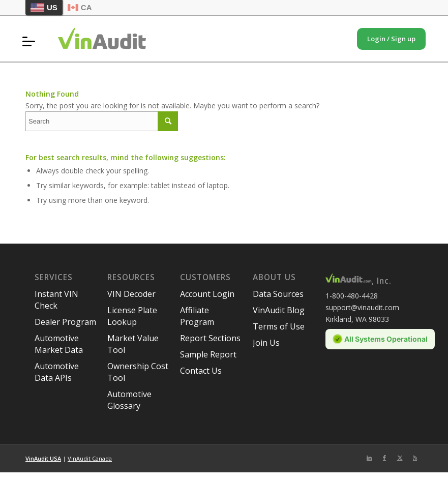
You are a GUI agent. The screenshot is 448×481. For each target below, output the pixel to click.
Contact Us (201, 371)
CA (80, 7)
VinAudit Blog (279, 310)
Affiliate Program (197, 316)
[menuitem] (31, 41)
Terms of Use (279, 326)
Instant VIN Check (56, 300)
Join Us (266, 343)
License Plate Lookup (132, 316)
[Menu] (31, 41)
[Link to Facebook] (384, 458)
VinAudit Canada (90, 458)
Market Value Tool (133, 344)
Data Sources (278, 294)
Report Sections (210, 338)
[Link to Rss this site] (415, 458)
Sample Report (208, 354)
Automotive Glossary (129, 400)
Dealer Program (65, 322)
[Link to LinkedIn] (369, 458)
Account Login (207, 294)
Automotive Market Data (59, 344)
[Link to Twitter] (400, 458)
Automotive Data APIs (57, 372)
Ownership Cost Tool (138, 372)
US (44, 8)
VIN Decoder (131, 294)
